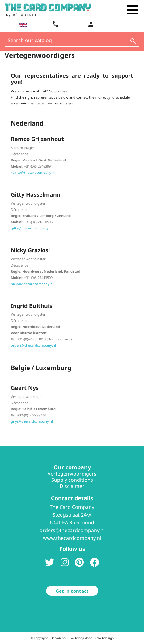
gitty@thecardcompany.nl (32, 228)
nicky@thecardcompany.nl (32, 284)
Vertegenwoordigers (72, 474)
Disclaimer (72, 486)
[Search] (72, 42)
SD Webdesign (103, 638)
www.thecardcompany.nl (72, 538)
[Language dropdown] (22, 25)
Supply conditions (72, 480)
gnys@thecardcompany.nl (32, 421)
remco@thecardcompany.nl (33, 172)
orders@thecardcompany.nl (33, 345)
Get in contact (72, 591)
